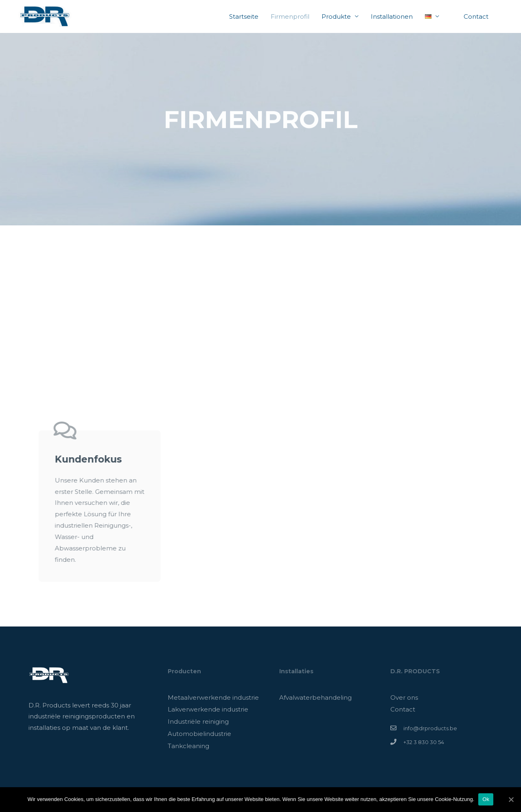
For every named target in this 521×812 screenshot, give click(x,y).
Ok (486, 799)
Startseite (244, 16)
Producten (184, 671)
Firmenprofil (290, 16)
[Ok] (511, 799)
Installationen (392, 16)
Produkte (336, 16)
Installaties (296, 671)
